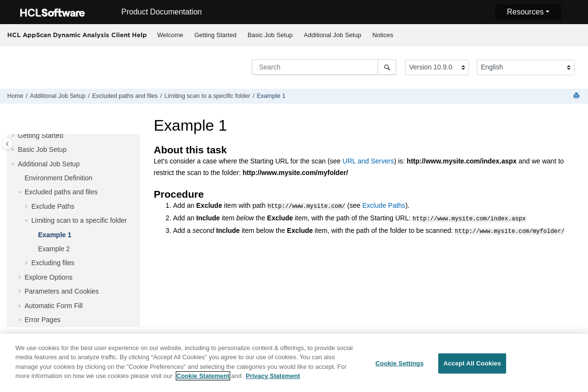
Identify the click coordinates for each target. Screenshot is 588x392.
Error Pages (43, 320)
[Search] (387, 67)
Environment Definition (59, 178)
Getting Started (215, 35)
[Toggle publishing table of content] (7, 144)
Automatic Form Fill (54, 306)
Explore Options (49, 277)
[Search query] (324, 67)
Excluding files (53, 263)
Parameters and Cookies (62, 291)
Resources (525, 12)
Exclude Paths (53, 206)
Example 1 (271, 96)
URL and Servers (368, 161)
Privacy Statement (273, 379)
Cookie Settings (400, 366)
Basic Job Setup (270, 35)
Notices (383, 35)
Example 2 (54, 249)
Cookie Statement (203, 379)
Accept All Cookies (472, 366)
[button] (14, 136)
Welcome (170, 35)
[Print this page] (577, 96)
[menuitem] (170, 35)
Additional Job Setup (333, 35)
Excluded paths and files (125, 96)
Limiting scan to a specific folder (207, 96)
